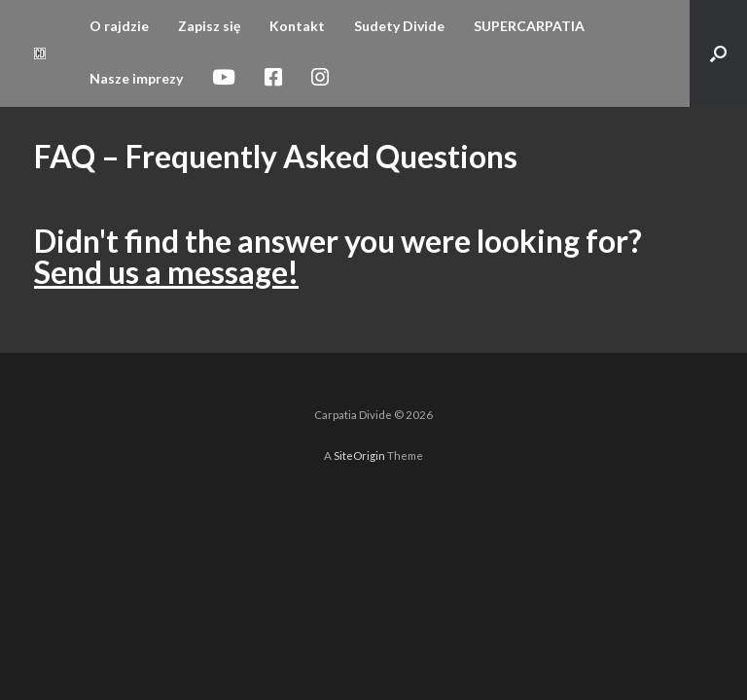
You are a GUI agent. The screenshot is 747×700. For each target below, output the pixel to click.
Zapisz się (209, 26)
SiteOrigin (359, 455)
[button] (718, 53)
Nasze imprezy (136, 78)
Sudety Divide (399, 26)
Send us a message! (166, 272)
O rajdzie (119, 26)
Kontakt (297, 26)
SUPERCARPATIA (529, 26)
